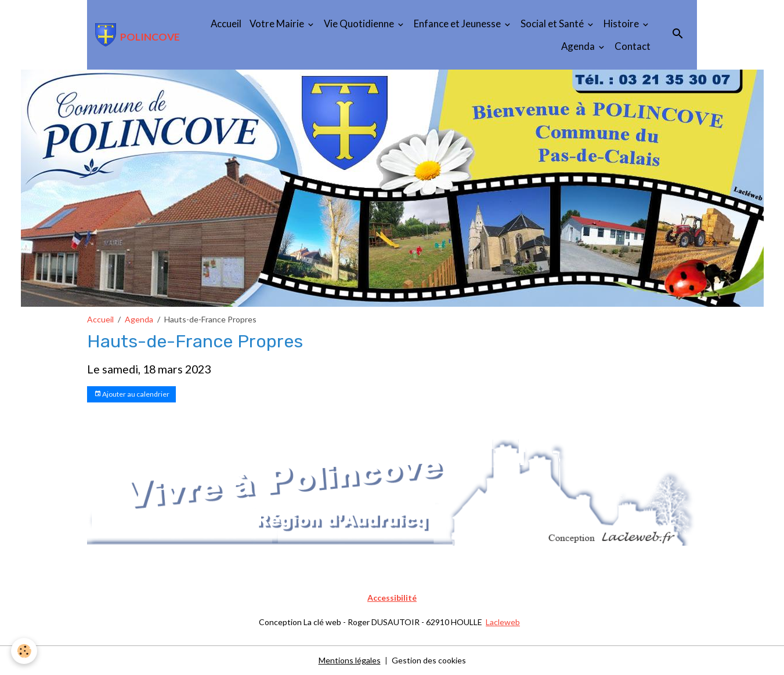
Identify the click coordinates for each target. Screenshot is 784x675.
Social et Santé (553, 23)
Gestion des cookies (429, 660)
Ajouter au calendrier (132, 394)
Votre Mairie (278, 23)
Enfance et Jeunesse (458, 23)
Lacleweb (503, 622)
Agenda (579, 46)
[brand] (133, 35)
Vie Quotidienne (360, 23)
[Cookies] (25, 651)
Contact (633, 46)
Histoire (622, 23)
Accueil (226, 23)
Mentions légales (350, 660)
